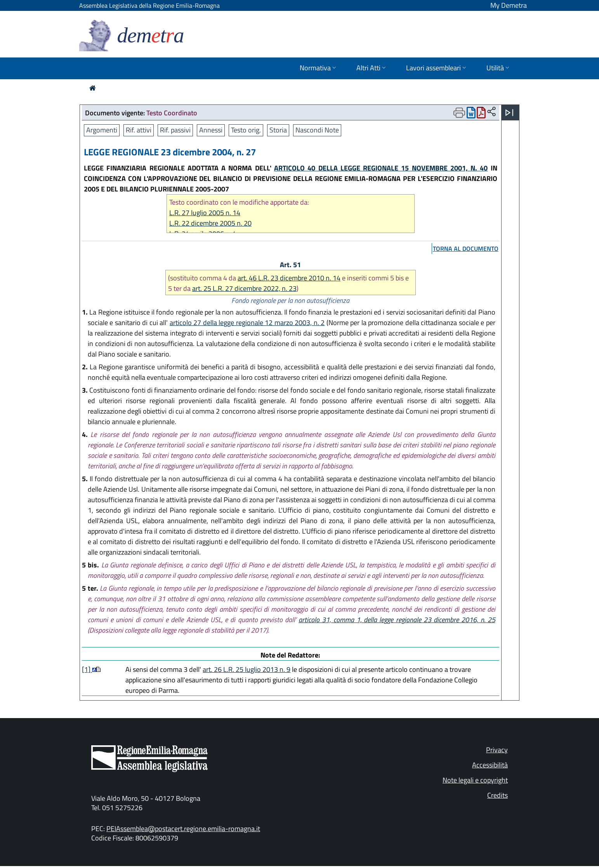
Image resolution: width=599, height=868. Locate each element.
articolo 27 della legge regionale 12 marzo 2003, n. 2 (247, 323)
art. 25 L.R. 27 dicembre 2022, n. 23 (244, 288)
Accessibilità (490, 765)
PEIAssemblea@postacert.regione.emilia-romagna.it (183, 829)
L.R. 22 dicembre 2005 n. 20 (210, 223)
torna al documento (466, 249)
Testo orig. (246, 130)
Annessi (211, 130)
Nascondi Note (317, 130)
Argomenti (102, 130)
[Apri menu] (509, 113)
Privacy (497, 750)
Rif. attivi (139, 130)
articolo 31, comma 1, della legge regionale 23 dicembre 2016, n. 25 (397, 620)
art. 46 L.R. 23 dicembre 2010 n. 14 (289, 278)
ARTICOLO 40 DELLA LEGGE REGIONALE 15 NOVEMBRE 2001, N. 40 (381, 168)
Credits (497, 795)
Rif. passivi (175, 130)
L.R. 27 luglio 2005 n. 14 (205, 213)
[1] (87, 669)
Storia (278, 130)
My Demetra (509, 5)
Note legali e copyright (475, 780)
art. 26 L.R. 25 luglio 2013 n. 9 (247, 669)
